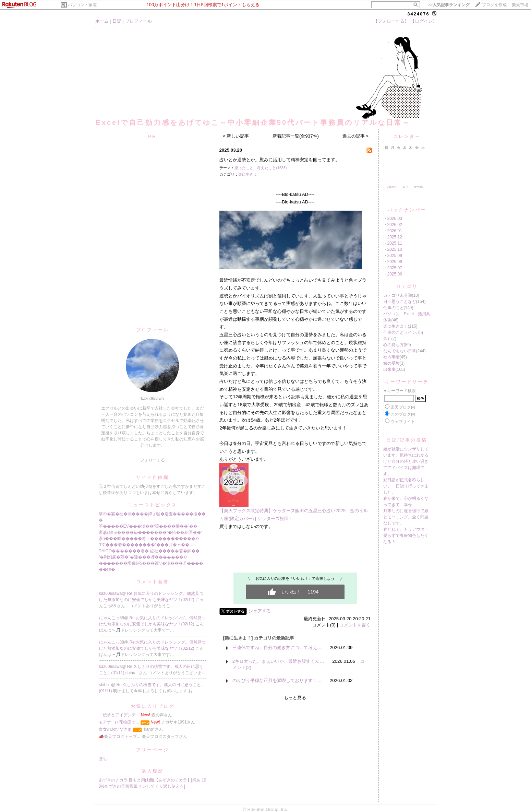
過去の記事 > (356, 136)
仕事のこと (394, 308)
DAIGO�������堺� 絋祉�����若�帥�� (149, 551)
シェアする (260, 611)
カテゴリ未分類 (398, 295)
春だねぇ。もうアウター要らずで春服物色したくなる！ (406, 536)
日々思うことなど (400, 302)
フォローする (153, 460)
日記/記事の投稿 (407, 440)
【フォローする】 (391, 21)
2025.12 (395, 237)
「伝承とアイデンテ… (119, 715)
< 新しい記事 (236, 136)
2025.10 (395, 249)
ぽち (103, 759)
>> (449, 5)
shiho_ (105, 685)
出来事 (389, 369)
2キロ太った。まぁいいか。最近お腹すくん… (278, 661)
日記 (117, 21)
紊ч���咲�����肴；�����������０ (149, 539)
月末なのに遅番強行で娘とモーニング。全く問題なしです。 (406, 517)
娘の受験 (391, 363)
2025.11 (395, 243)
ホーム (102, 21)
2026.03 (395, 219)
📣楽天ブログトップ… (120, 737)
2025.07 (395, 268)
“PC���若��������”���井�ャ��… (146, 545)
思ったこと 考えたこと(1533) (261, 168)
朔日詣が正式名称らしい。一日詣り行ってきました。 (406, 486)
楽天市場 (520, 5)
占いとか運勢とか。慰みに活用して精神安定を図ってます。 (280, 160)
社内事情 (391, 357)
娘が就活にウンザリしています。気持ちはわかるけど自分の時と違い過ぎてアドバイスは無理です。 (406, 461)
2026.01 (395, 231)
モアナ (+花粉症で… (119, 722)
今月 (405, 187)
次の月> (419, 187)
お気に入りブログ (153, 706)
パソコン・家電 (82, 5)
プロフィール (138, 21)
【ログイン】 (424, 21)
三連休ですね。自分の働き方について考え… (277, 648)
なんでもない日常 (400, 351)
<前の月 (392, 187)
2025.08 (395, 262)
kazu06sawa (111, 593)
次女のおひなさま (115, 729)
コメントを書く (355, 625)
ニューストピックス (153, 505)
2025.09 (395, 256)
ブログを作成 (494, 5)
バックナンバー (407, 210)
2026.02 (395, 225)
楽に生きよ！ (250, 174)
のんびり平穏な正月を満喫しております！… (277, 680)
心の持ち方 (394, 345)
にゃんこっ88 (112, 618)
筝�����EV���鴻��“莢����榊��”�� (148, 526)
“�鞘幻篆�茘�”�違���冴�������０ (143, 557)
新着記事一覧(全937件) (296, 136)
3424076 (418, 14)
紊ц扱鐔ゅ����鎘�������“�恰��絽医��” (151, 532)
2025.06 (395, 274)
